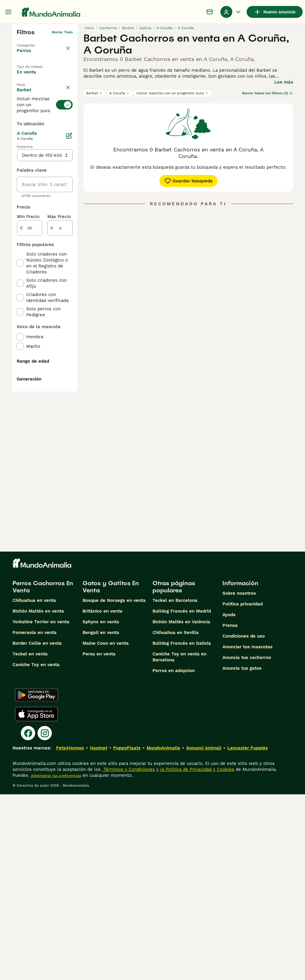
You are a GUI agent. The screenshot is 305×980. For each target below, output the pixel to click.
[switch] (45, 134)
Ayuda (229, 800)
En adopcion (35, 91)
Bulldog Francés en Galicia (182, 829)
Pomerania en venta (35, 818)
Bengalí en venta (101, 818)
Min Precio (28, 367)
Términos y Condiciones (129, 955)
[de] (30, 378)
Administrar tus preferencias (55, 961)
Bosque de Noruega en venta (114, 786)
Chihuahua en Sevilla (176, 818)
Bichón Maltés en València (181, 807)
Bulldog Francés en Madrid (182, 797)
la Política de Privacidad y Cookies (196, 955)
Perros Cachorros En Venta (43, 772)
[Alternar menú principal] (8, 12)
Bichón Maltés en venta (38, 797)
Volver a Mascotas (33, 42)
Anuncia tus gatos (242, 854)
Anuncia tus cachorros (247, 843)
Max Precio (59, 367)
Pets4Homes (70, 934)
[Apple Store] (36, 900)
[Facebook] (28, 919)
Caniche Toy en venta (36, 850)
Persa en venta (99, 840)
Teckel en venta (30, 840)
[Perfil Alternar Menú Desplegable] (231, 12)
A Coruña (120, 93)
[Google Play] (36, 881)
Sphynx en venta (101, 807)
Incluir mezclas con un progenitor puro (173, 93)
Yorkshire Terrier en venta (41, 807)
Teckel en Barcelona (175, 786)
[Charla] (210, 12)
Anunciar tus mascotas (248, 832)
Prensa (230, 811)
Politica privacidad (243, 790)
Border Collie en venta (37, 829)
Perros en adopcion (174, 856)
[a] (60, 378)
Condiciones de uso (244, 822)
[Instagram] (45, 919)
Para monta (35, 104)
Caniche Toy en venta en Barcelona (179, 843)
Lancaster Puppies (248, 934)
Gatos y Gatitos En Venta (111, 772)
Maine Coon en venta (106, 829)
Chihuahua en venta (34, 786)
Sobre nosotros (239, 779)
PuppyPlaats (127, 934)
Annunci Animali (204, 934)
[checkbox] (20, 168)
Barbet (94, 93)
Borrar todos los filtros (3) (268, 93)
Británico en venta (102, 797)
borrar (67, 119)
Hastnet (99, 934)
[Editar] (69, 286)
